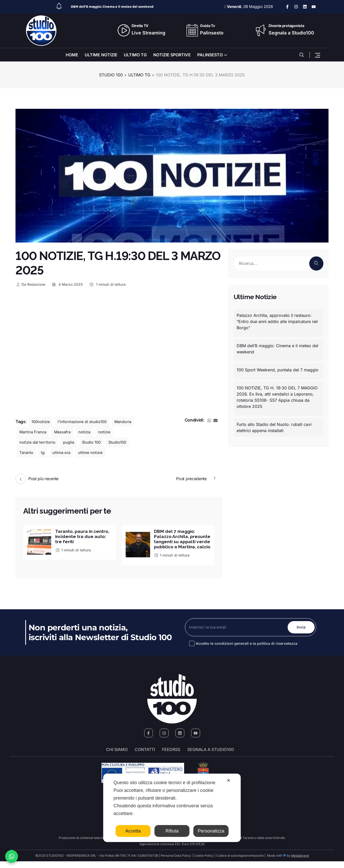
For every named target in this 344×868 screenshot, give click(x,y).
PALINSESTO (210, 55)
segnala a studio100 (210, 756)
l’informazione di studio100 (85, 422)
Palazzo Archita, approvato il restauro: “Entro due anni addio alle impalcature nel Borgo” (277, 321)
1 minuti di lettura (107, 284)
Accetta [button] (133, 831)
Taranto (27, 453)
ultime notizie (93, 453)
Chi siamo (117, 756)
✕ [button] (229, 781)
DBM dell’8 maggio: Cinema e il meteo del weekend (112, 7)
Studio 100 (95, 442)
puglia (71, 442)
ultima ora (63, 453)
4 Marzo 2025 (67, 284)
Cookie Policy (204, 862)
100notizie (41, 422)
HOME (72, 55)
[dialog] (172, 808)
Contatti (145, 756)
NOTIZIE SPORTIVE (172, 55)
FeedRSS (171, 756)
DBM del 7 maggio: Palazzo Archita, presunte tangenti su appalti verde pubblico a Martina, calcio (181, 542)
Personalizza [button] (211, 831)
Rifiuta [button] (172, 831)
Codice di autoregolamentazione (240, 862)
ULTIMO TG (135, 55)
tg (44, 453)
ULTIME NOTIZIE (101, 55)
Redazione (30, 284)
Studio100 (123, 442)
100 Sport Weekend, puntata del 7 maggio (278, 370)
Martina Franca (34, 432)
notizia (88, 432)
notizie (108, 432)
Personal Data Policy (176, 862)
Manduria (128, 422)
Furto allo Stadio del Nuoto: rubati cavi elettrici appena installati (274, 427)
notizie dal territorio (38, 442)
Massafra (65, 432)
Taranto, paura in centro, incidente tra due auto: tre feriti (79, 537)
